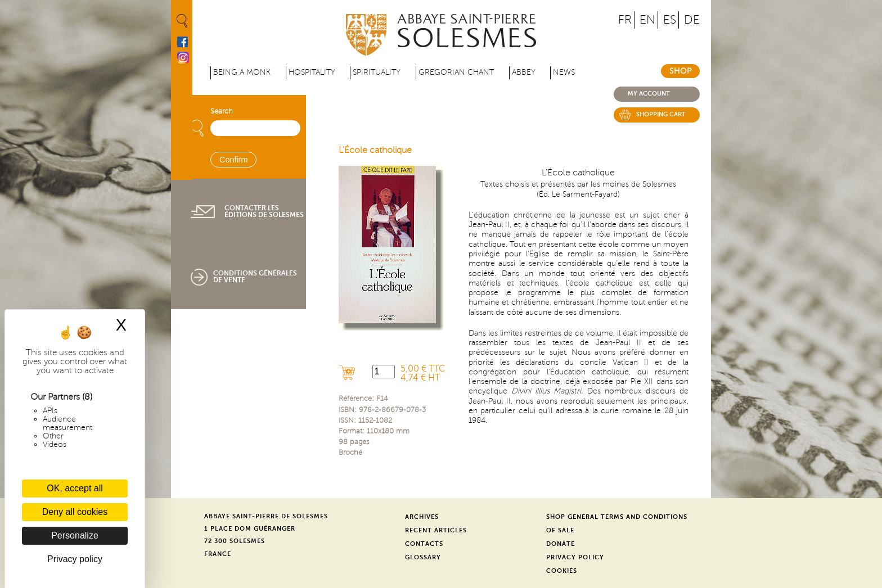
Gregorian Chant (456, 72)
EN (647, 20)
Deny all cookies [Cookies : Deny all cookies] (75, 512)
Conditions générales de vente (255, 277)
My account (649, 94)
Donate (561, 544)
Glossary (423, 557)
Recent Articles (436, 530)
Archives (422, 517)
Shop (680, 71)
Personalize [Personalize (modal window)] (75, 535)
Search (222, 111)
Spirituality (377, 72)
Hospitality (312, 72)
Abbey (524, 72)
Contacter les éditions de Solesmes (264, 211)
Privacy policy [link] (75, 559)
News (564, 72)
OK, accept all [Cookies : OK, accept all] (75, 488)
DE (692, 20)
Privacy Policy (575, 557)
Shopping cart (661, 114)
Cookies (562, 571)
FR (625, 20)
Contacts (424, 544)
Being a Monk (242, 72)
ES (670, 20)
